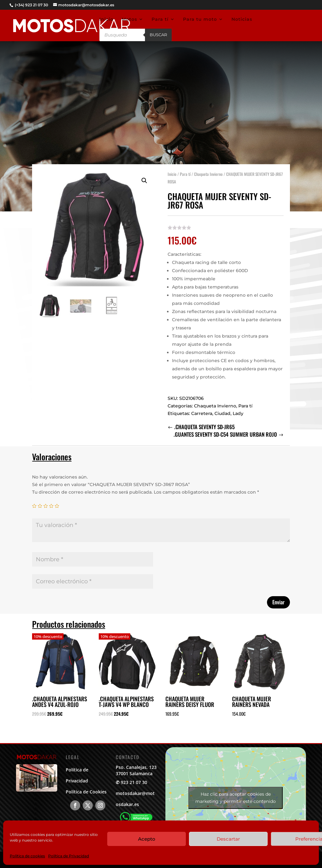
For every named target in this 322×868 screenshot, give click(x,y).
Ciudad (222, 409)
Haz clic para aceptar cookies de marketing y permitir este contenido (236, 798)
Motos (129, 20)
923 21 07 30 (134, 782)
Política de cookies (27, 856)
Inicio (106, 20)
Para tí (160, 20)
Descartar (228, 839)
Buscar (158, 35)
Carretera (202, 409)
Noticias (242, 20)
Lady (238, 409)
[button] (144, 176)
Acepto (147, 839)
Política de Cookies (86, 792)
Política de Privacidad (69, 856)
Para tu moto (200, 20)
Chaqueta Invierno (208, 169)
